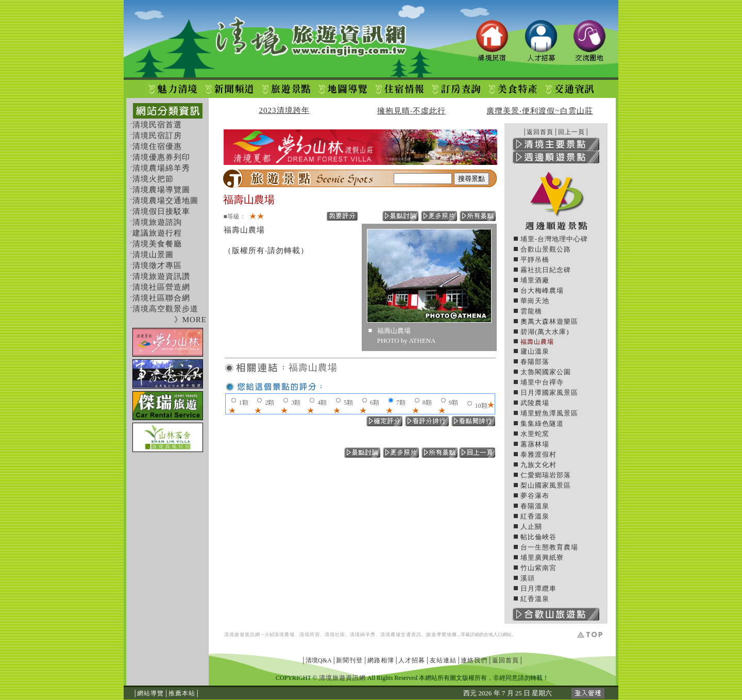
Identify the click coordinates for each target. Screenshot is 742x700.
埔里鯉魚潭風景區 (549, 413)
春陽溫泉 (535, 506)
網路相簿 (381, 660)
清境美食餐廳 (157, 244)
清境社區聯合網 (161, 298)
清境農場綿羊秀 (161, 168)
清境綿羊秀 (363, 635)
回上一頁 (571, 132)
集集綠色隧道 (542, 423)
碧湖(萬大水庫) (545, 332)
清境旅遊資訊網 (242, 635)
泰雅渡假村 (538, 454)
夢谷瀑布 (535, 496)
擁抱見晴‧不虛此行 (411, 111)
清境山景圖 (153, 255)
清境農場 (284, 635)
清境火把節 (153, 179)
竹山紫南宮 (538, 568)
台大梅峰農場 (542, 290)
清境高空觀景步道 (165, 309)
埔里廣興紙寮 (542, 557)
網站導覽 (150, 693)
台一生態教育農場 (549, 547)
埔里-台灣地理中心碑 (554, 239)
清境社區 (335, 635)
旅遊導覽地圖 (442, 635)
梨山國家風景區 (546, 485)
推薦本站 (182, 693)
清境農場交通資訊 (401, 635)
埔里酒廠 (535, 280)
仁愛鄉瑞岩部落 (546, 475)
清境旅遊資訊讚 (161, 276)
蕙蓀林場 (535, 444)
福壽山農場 (313, 368)
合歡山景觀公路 (546, 249)
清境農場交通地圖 (165, 201)
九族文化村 (538, 465)
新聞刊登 (349, 660)
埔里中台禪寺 (542, 382)
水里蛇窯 (535, 434)
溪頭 (528, 578)
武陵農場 (535, 403)
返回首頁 (540, 132)
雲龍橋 (531, 311)
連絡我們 (474, 660)
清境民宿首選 (157, 125)
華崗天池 (535, 301)
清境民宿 (310, 635)
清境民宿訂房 (157, 136)
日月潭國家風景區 (549, 393)
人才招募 (412, 660)
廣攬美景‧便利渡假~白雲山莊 (539, 111)
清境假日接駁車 (161, 211)
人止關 (531, 527)
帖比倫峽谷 (538, 537)
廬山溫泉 (535, 351)
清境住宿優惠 (157, 146)
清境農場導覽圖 (161, 190)
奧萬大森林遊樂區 (549, 321)
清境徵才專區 (157, 265)
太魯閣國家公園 (546, 372)
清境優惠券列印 (161, 157)
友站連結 (443, 660)
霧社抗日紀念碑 (546, 270)
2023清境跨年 (284, 110)
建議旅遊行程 (157, 233)
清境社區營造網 (161, 287)
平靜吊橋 (535, 260)
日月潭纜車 (538, 588)
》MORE (190, 320)
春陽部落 (535, 362)
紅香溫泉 (535, 516)
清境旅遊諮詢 (157, 222)
